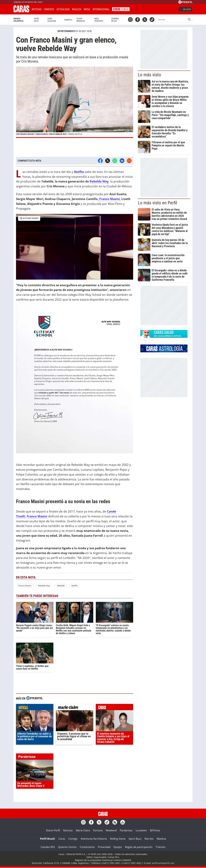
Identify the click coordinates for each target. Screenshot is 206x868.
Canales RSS (48, 847)
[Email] (129, 161)
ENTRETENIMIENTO (66, 31)
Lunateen (141, 830)
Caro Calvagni (52, 20)
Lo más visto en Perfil (157, 203)
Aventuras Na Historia (94, 839)
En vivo (185, 9)
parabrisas (35, 757)
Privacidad (104, 847)
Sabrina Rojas (115, 20)
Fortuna (98, 830)
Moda (87, 9)
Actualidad (63, 9)
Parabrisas (126, 830)
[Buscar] (172, 19)
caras (114, 708)
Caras (62, 839)
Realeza (77, 9)
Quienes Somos (67, 847)
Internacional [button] (101, 9)
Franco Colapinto (18, 20)
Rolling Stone (118, 839)
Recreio (149, 839)
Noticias (37, 9)
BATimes (155, 830)
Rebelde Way (99, 181)
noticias (35, 708)
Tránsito (161, 847)
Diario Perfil (53, 830)
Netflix (75, 586)
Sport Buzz (135, 839)
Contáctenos (87, 847)
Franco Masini (109, 199)
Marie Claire (83, 830)
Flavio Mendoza (81, 20)
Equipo (118, 847)
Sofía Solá (36, 20)
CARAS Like (121, 9)
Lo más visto (149, 75)
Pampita (68, 20)
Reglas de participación (139, 847)
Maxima (161, 839)
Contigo (73, 839)
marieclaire (75, 708)
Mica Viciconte (99, 20)
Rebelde (61, 586)
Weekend (111, 830)
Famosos (49, 9)
